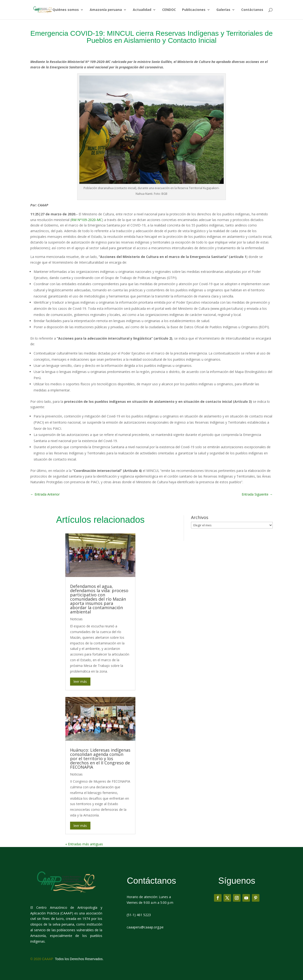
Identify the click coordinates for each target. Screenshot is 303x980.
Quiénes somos (66, 10)
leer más (80, 681)
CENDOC (169, 10)
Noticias (76, 619)
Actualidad (142, 10)
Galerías (223, 10)
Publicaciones (194, 10)
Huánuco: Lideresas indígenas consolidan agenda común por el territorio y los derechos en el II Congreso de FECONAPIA (100, 758)
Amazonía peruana (106, 10)
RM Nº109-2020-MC (87, 220)
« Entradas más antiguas (84, 844)
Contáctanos (252, 10)
